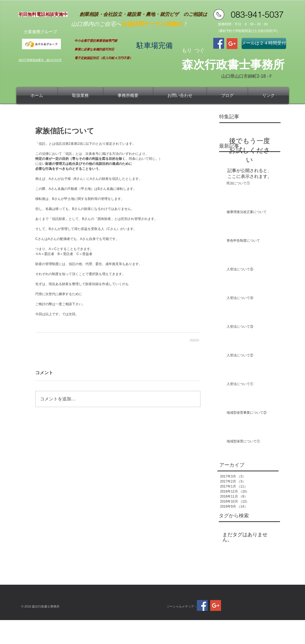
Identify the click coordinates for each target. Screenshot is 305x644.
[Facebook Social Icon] (219, 43)
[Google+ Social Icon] (232, 44)
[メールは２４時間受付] (264, 43)
